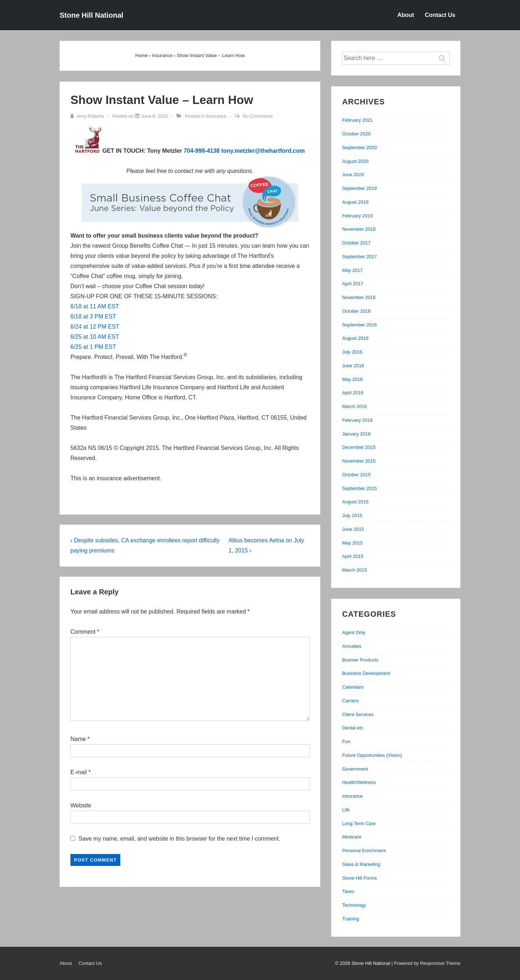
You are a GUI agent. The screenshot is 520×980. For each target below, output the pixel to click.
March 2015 (354, 570)
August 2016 (355, 338)
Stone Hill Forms (359, 878)
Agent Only (354, 632)
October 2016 (356, 311)
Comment (85, 632)
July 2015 (352, 515)
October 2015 (356, 475)
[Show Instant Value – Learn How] (155, 116)
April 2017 (353, 284)
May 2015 (352, 543)
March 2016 (354, 406)
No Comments (258, 116)
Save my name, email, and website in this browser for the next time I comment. (179, 839)
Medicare (352, 837)
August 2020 (355, 161)
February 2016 (357, 420)
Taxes (348, 891)
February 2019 (357, 216)
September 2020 (359, 148)
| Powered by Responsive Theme (426, 963)
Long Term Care (359, 823)
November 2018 (359, 229)
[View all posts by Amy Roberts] (88, 116)
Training (350, 919)
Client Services (358, 714)
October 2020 (356, 134)
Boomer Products (360, 660)
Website (81, 805)
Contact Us (440, 15)
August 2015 (355, 502)
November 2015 (359, 461)
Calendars (353, 687)
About (406, 15)
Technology (354, 905)
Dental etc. (353, 728)
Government (355, 769)
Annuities (352, 646)
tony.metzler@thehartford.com (263, 151)
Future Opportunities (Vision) (372, 755)
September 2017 (359, 257)
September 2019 (359, 188)
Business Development (366, 673)
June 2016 (353, 366)
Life (346, 810)
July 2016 (352, 352)
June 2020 (353, 175)
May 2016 (352, 379)
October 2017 (356, 243)
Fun (346, 741)
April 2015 (353, 556)
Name (78, 739)
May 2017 (352, 270)
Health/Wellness (359, 782)
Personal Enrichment (364, 851)
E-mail (79, 772)
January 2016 (356, 434)
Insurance (216, 116)
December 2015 (359, 447)
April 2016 (353, 393)
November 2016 (359, 297)
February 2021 (357, 120)
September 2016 (359, 325)
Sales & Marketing (361, 864)
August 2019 (355, 202)
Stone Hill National (92, 15)
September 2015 (359, 488)
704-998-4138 (202, 151)
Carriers (350, 701)
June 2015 (353, 529)
